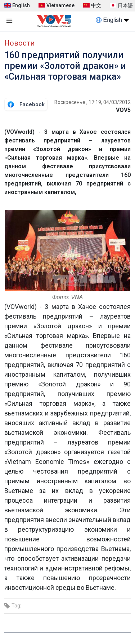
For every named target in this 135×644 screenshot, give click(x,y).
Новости (19, 43)
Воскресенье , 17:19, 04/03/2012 (93, 102)
